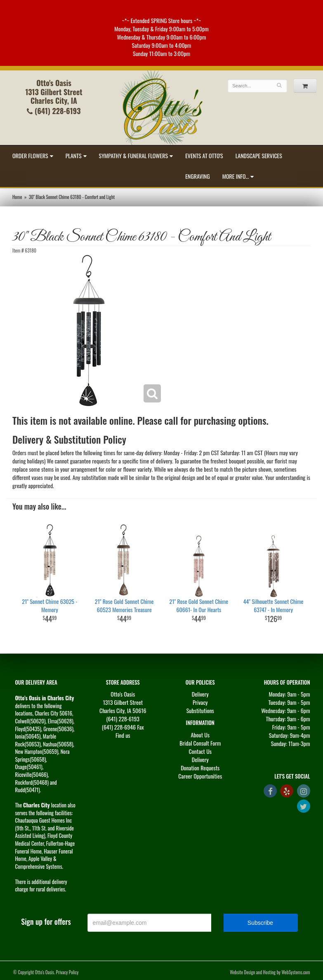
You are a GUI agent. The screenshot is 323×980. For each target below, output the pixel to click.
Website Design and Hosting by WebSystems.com (270, 972)
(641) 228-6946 (119, 727)
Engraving (198, 176)
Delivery (200, 694)
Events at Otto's (204, 156)
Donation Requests (200, 768)
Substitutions (200, 710)
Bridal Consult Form (200, 743)
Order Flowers (30, 156)
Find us (123, 735)
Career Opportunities (200, 776)
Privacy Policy (67, 972)
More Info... (236, 176)
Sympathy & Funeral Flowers (134, 156)
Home (17, 197)
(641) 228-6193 (54, 111)
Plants (74, 156)
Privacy (200, 702)
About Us (200, 735)
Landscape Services (259, 156)
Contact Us (200, 751)
